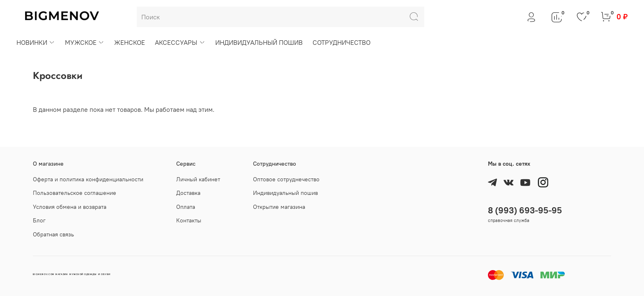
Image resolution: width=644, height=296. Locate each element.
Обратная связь (53, 234)
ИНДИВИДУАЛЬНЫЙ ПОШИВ (259, 42)
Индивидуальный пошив (285, 193)
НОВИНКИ (36, 42)
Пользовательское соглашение (75, 193)
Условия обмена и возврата (70, 207)
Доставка (188, 193)
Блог (39, 220)
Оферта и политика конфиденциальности (88, 179)
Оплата (186, 207)
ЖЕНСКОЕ (130, 42)
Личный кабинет (198, 179)
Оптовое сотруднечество (286, 179)
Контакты (189, 220)
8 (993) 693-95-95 (525, 210)
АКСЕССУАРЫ (180, 42)
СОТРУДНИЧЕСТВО (342, 42)
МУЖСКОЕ (85, 42)
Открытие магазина (279, 207)
